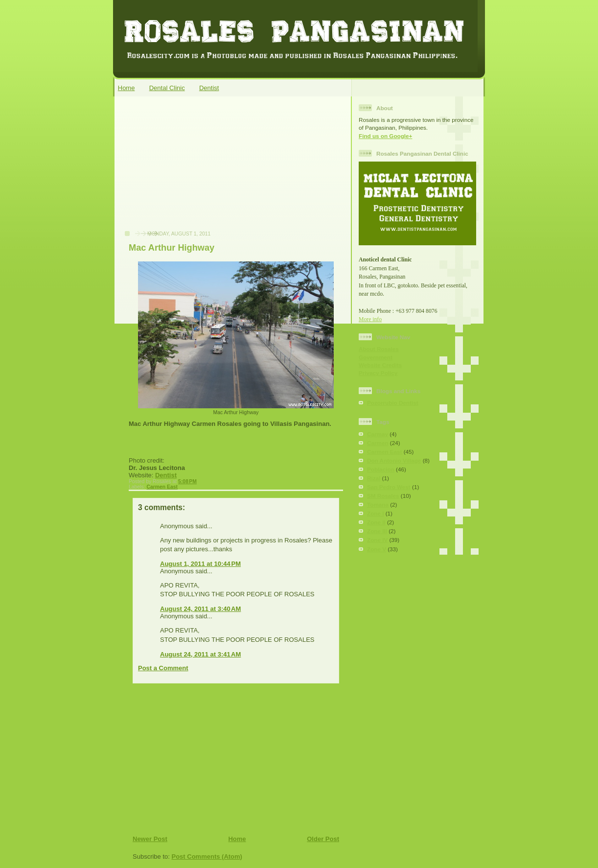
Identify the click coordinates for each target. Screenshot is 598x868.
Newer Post (150, 839)
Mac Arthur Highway (172, 248)
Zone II (376, 522)
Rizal (374, 478)
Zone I (375, 513)
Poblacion (381, 469)
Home (126, 88)
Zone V (377, 549)
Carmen (378, 443)
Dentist (209, 88)
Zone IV (377, 540)
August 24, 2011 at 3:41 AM (200, 654)
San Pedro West (389, 487)
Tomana (378, 504)
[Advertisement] (192, 168)
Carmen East (162, 487)
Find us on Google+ (385, 136)
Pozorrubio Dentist (393, 403)
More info (370, 319)
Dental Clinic (167, 88)
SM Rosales (383, 496)
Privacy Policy (378, 373)
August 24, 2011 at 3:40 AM (200, 609)
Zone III (377, 531)
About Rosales (379, 349)
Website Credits (380, 365)
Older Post (323, 839)
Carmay (378, 434)
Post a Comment (163, 668)
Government (376, 357)
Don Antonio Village (394, 460)
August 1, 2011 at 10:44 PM (200, 564)
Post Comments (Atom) (207, 856)
